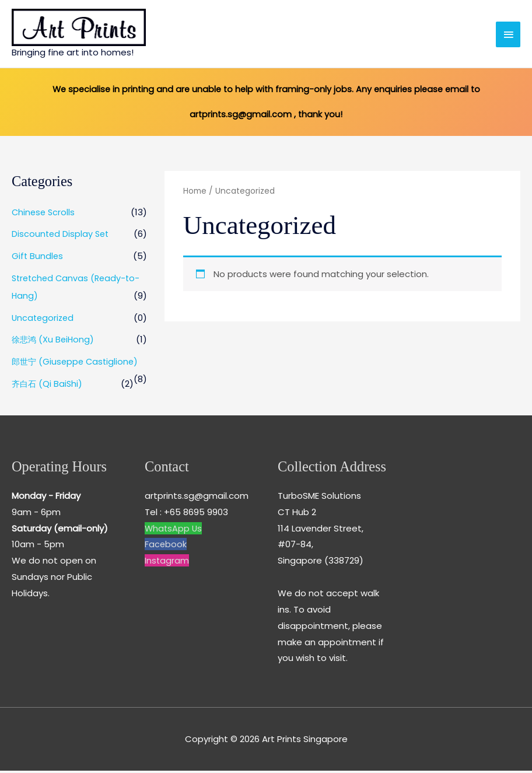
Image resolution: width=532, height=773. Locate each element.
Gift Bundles (38, 258)
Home (195, 194)
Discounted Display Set (62, 237)
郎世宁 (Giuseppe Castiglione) (77, 364)
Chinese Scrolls (44, 214)
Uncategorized (44, 320)
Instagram (167, 563)
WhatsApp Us (174, 531)
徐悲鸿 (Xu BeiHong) (54, 342)
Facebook (166, 547)
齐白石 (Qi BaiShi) (48, 386)
